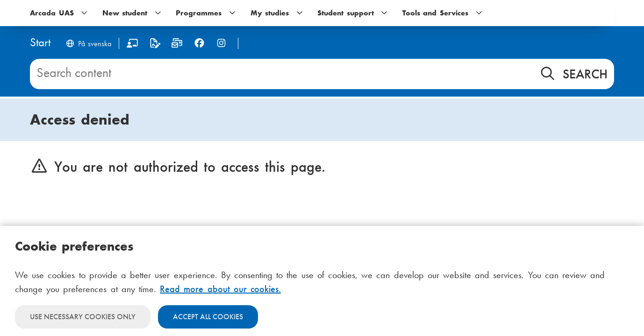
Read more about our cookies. (220, 289)
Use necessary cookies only (83, 317)
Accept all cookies (208, 317)
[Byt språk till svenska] (88, 45)
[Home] (40, 43)
